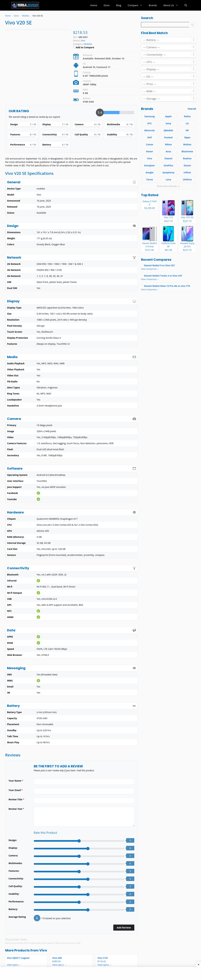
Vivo (43, 950)
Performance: (16, 901)
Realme (187, 158)
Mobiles (88, 44)
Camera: (13, 856)
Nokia (187, 116)
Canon (149, 144)
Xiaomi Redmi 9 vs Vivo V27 (159, 265)
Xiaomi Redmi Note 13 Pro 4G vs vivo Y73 (167, 286)
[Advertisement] (68, 973)
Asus (168, 151)
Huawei (168, 137)
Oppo (187, 137)
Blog (119, 5)
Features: (14, 871)
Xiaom (187, 165)
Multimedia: (16, 863)
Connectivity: (16, 878)
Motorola (149, 130)
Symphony (168, 172)
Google (149, 172)
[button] (186, 5)
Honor (150, 151)
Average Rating (17, 917)
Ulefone (187, 179)
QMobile (168, 130)
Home (94, 5)
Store (107, 5)
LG (187, 123)
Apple (168, 116)
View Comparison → (150, 269)
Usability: (14, 894)
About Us (172, 5)
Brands (153, 5)
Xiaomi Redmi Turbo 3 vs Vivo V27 (163, 276)
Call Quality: (16, 886)
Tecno (150, 179)
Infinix (187, 172)
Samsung (150, 116)
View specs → (14, 965)
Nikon (168, 144)
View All (192, 109)
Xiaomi (168, 158)
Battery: (13, 909)
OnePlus (168, 165)
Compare (137, 5)
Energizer (150, 165)
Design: (13, 840)
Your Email (16, 790)
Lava (168, 179)
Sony (168, 123)
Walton (187, 144)
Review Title (16, 799)
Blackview (187, 151)
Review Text (16, 809)
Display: (13, 848)
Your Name (16, 781)
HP (187, 130)
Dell (150, 137)
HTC (149, 123)
